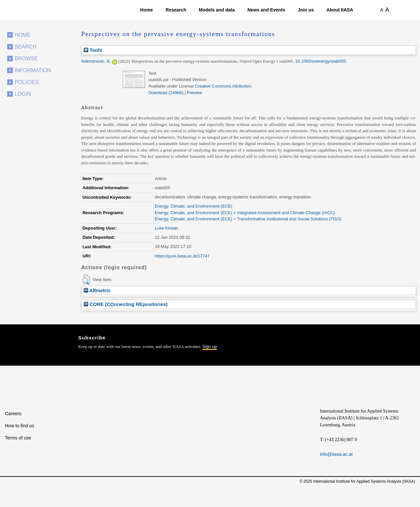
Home (147, 10)
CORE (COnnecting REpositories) (126, 304)
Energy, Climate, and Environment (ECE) (194, 206)
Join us (306, 10)
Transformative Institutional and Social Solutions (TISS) (289, 219)
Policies (27, 82)
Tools (93, 50)
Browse (26, 59)
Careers (13, 414)
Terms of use (18, 438)
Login (23, 94)
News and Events (266, 10)
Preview (195, 93)
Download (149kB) (166, 93)
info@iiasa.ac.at (336, 454)
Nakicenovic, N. (96, 61)
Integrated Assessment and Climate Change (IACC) (286, 213)
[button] (86, 280)
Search (26, 47)
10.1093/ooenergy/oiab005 (321, 61)
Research (176, 10)
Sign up (210, 346)
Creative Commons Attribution (223, 86)
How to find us (20, 426)
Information (33, 70)
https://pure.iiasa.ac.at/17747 (182, 256)
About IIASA (340, 10)
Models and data (217, 10)
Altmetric (97, 290)
